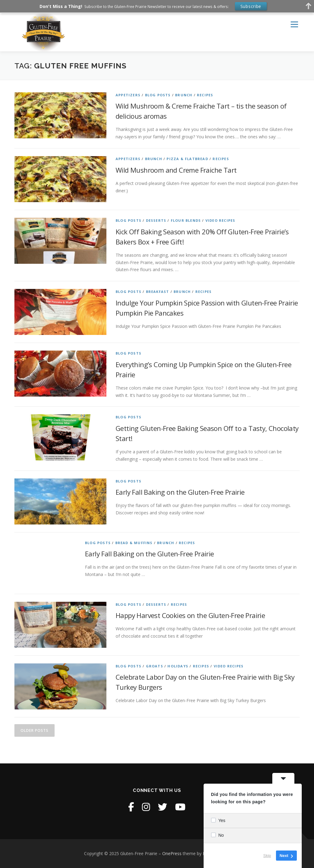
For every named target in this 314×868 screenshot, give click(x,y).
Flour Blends (186, 220)
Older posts (34, 730)
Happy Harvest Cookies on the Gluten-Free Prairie (190, 615)
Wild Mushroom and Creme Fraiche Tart (176, 170)
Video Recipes (220, 220)
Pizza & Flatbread (187, 159)
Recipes (205, 95)
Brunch (184, 95)
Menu (294, 25)
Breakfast (158, 292)
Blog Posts (158, 95)
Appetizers (128, 95)
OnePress (172, 853)
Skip (267, 856)
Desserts (156, 220)
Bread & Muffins (134, 543)
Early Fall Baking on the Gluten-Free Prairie (180, 492)
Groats (155, 666)
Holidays (178, 666)
